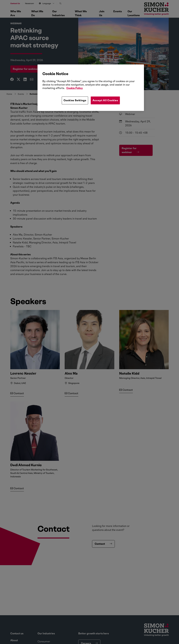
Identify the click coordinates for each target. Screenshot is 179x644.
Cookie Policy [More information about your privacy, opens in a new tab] (75, 88)
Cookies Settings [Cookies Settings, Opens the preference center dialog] (75, 100)
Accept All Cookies (105, 100)
